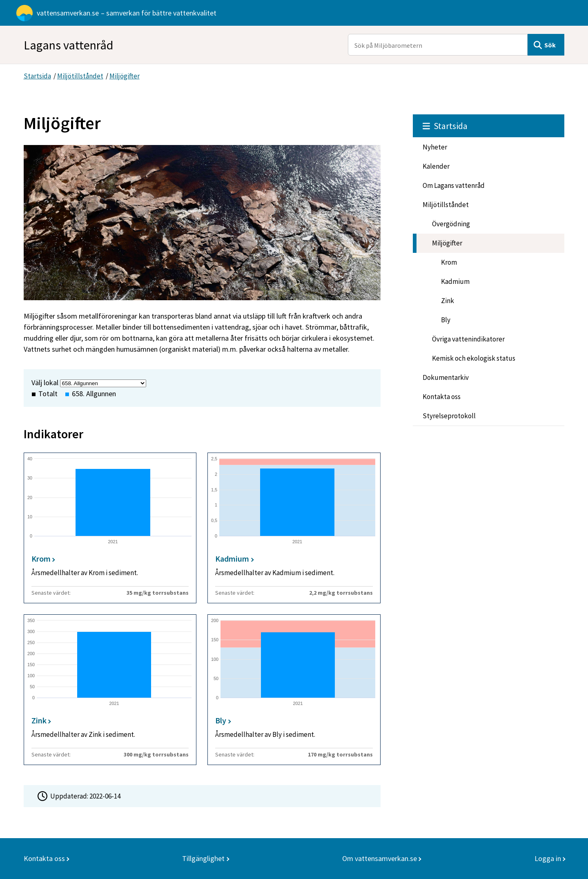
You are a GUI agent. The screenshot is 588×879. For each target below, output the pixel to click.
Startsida (37, 76)
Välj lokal (45, 383)
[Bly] (294, 690)
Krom (449, 262)
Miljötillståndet (80, 76)
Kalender (436, 166)
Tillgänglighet (203, 858)
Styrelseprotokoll (449, 416)
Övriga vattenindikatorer (468, 339)
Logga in (548, 858)
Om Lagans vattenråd (454, 185)
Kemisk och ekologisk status (474, 358)
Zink (448, 301)
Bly (446, 320)
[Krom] (110, 528)
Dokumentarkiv (446, 377)
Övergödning (451, 224)
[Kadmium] (294, 528)
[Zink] (110, 690)
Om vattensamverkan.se (380, 858)
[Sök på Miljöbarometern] (438, 45)
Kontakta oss (442, 397)
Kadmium (455, 281)
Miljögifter (125, 76)
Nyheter (435, 147)
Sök (550, 45)
